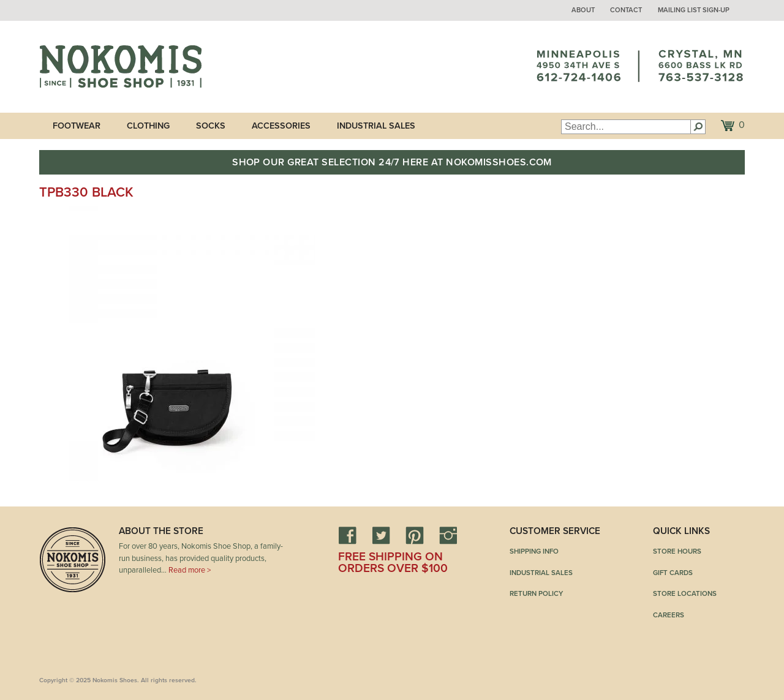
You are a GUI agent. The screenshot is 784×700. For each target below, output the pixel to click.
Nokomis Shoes (120, 67)
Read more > (190, 570)
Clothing (148, 126)
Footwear (77, 126)
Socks (211, 126)
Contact (626, 10)
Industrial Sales (376, 126)
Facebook (347, 535)
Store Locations (685, 593)
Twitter (381, 535)
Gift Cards (673, 573)
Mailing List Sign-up (694, 10)
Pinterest (415, 535)
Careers (669, 615)
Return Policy (536, 593)
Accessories (281, 126)
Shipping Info (534, 551)
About (583, 10)
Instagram (448, 535)
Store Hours (677, 551)
